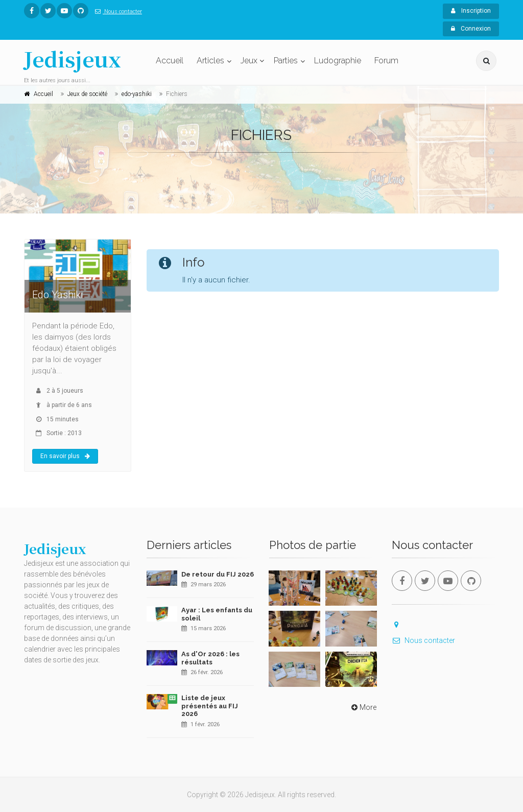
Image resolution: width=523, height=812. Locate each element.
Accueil (170, 61)
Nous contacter (116, 11)
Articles (210, 61)
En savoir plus (65, 456)
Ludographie (338, 61)
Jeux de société (87, 94)
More (363, 707)
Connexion (471, 29)
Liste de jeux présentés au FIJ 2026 (210, 706)
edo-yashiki (137, 94)
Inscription (471, 11)
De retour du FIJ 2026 (218, 574)
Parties (286, 61)
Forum (386, 61)
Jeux (249, 61)
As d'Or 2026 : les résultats (210, 658)
